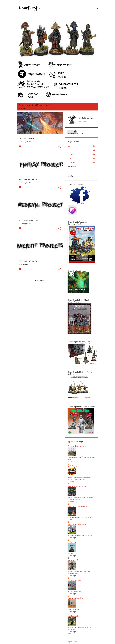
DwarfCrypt (29, 8)
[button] (60, 147)
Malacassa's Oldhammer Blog (78, 506)
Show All (71, 634)
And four (71, 553)
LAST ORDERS (73, 609)
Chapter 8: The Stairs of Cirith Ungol (80, 518)
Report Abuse (72, 642)
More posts (40, 281)
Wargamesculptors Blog (76, 598)
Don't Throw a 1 (73, 466)
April (71, 150)
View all (22, 108)
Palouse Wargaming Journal (77, 524)
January (72, 163)
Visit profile (83, 122)
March (72, 154)
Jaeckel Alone (72, 542)
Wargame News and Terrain (77, 486)
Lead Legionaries (73, 616)
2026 (69, 146)
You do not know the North (77, 446)
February (73, 158)
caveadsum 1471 (73, 560)
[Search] (97, 8)
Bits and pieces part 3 (75, 591)
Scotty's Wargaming (74, 580)
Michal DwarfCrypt (87, 118)
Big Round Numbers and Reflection (80, 535)
